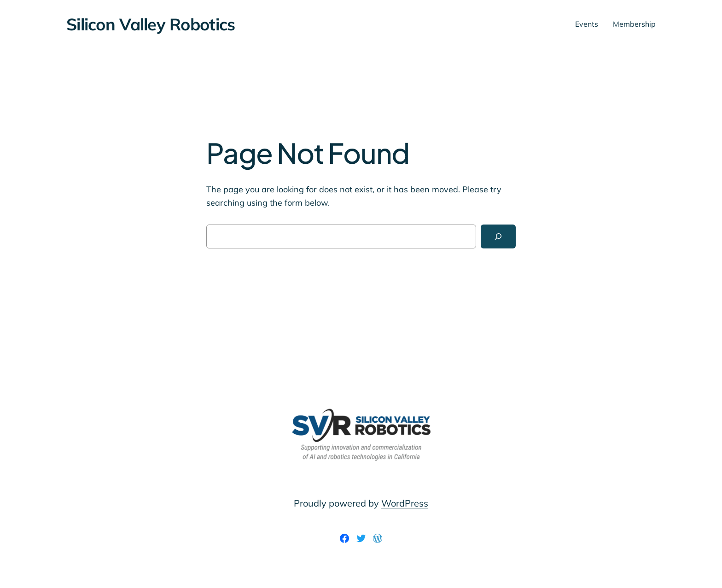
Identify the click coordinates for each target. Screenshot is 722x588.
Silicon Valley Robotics (151, 24)
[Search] (498, 236)
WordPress (405, 503)
